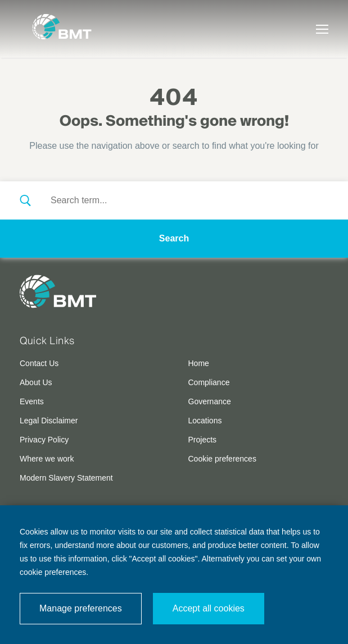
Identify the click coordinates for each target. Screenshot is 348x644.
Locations (205, 421)
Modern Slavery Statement (66, 478)
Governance (210, 401)
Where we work (47, 459)
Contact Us (39, 363)
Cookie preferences (222, 459)
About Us (36, 382)
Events (32, 401)
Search (174, 238)
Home (199, 363)
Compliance (209, 382)
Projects (203, 440)
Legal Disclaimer (49, 421)
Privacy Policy (44, 440)
